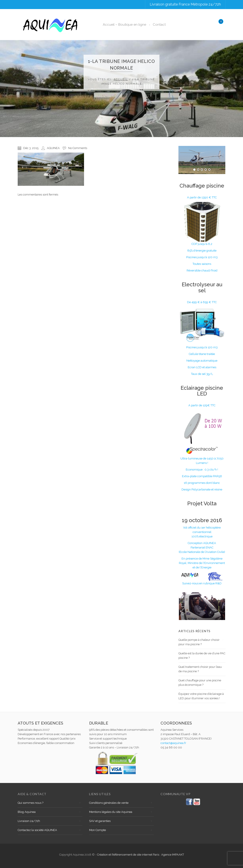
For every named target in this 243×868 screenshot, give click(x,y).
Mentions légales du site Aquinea (111, 812)
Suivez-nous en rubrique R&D (202, 583)
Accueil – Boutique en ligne (124, 25)
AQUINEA (53, 148)
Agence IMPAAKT (173, 855)
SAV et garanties (100, 821)
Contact (159, 25)
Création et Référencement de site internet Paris (128, 855)
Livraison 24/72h (29, 821)
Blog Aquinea (27, 812)
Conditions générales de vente (109, 803)
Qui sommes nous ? (31, 803)
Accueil (121, 79)
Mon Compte (98, 830)
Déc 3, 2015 (31, 148)
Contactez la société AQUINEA (37, 830)
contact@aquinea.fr (173, 743)
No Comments (78, 148)
